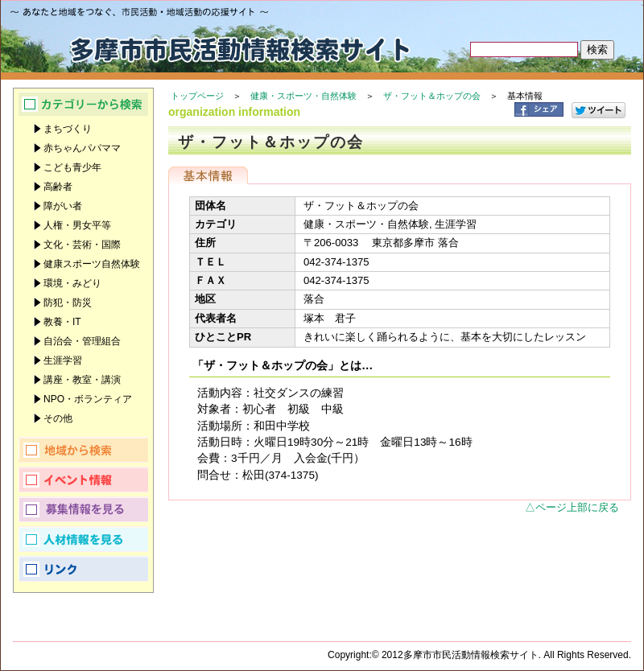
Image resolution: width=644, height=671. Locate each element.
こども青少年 (72, 167)
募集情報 (83, 509)
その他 (58, 418)
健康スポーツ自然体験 (92, 264)
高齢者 (58, 187)
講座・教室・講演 (82, 380)
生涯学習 (63, 360)
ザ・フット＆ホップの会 (432, 96)
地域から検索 (83, 450)
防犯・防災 (68, 303)
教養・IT (62, 322)
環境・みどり (72, 283)
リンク (83, 569)
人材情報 (83, 539)
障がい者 (63, 206)
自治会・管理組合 (82, 341)
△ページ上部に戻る (572, 507)
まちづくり (68, 129)
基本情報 (208, 175)
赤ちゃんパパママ (82, 148)
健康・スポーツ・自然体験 (303, 96)
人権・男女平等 (77, 225)
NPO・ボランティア (88, 399)
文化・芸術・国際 (82, 245)
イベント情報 (83, 480)
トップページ (197, 96)
